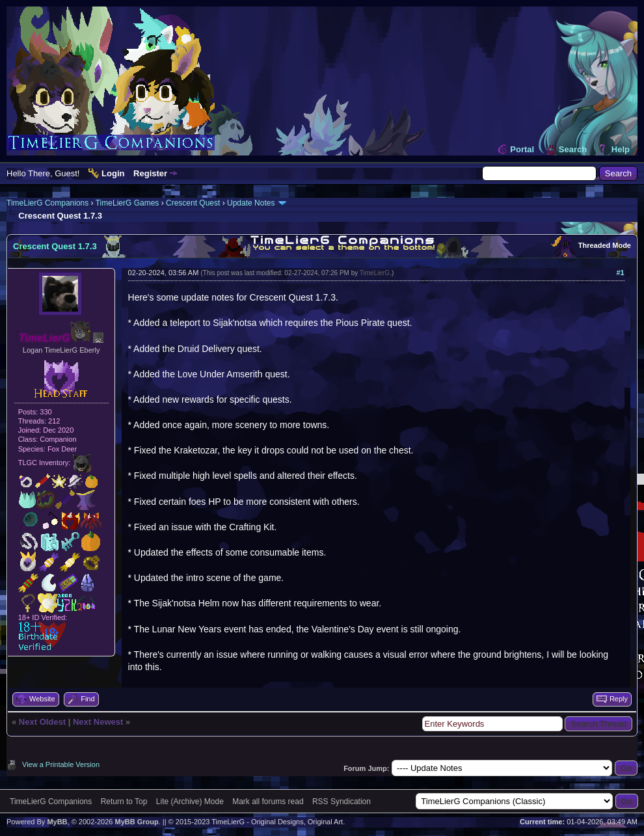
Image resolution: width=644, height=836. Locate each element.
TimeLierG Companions (47, 203)
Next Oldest (42, 722)
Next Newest (98, 722)
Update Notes (251, 203)
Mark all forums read (268, 802)
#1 (620, 273)
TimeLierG (375, 273)
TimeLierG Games (127, 203)
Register (150, 173)
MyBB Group (136, 822)
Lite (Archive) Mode (190, 802)
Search (573, 149)
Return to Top (124, 802)
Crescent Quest (193, 203)
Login (113, 173)
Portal (522, 149)
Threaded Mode (605, 245)
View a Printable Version (61, 764)
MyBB (57, 822)
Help (621, 149)
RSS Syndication (342, 802)
